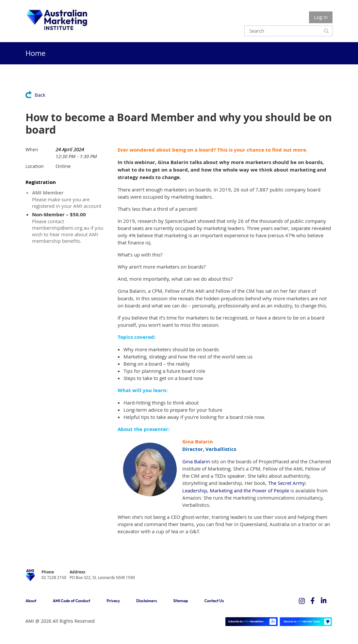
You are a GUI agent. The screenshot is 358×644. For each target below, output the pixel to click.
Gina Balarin (196, 461)
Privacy (113, 601)
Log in (321, 17)
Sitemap (180, 601)
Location (35, 166)
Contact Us (214, 601)
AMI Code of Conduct (71, 601)
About (31, 601)
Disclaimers (146, 601)
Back (40, 95)
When (32, 149)
